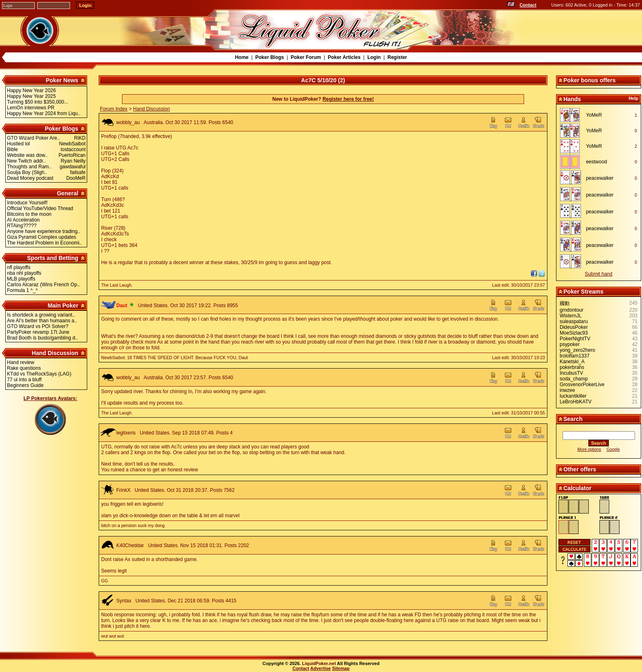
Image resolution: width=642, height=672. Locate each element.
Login (374, 57)
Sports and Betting (53, 258)
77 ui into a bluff (24, 380)
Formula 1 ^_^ (22, 290)
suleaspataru (574, 321)
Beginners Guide (25, 385)
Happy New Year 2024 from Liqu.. (44, 113)
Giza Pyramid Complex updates (42, 237)
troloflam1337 (575, 356)
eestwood (596, 162)
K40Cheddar (130, 545)
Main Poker (63, 305)
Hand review (21, 362)
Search (573, 419)
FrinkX (123, 490)
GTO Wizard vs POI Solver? (38, 326)
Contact (528, 5)
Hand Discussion (55, 353)
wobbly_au (128, 122)
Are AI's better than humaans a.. (42, 321)
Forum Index (114, 109)
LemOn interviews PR (31, 108)
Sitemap (341, 668)
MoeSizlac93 (574, 333)
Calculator (577, 488)
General (68, 193)
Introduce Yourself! (27, 203)
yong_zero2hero (578, 350)
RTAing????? (22, 226)
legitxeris (126, 433)
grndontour (572, 310)
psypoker (570, 344)
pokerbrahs (572, 367)
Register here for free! (348, 99)
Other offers (580, 469)
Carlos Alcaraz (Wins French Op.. (43, 285)
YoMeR (594, 115)
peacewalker (600, 178)
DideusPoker (574, 327)
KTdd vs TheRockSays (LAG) (39, 374)
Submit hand (598, 274)
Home (242, 57)
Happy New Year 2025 (31, 96)
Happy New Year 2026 (31, 91)
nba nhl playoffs (24, 273)
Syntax (124, 601)
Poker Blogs (269, 57)
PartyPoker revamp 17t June (38, 332)
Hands (572, 99)
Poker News (62, 80)
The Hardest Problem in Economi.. (44, 243)
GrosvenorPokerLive (582, 385)
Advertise (321, 668)
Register (397, 57)
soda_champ (574, 379)
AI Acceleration (23, 220)
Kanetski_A (572, 362)
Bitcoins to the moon (29, 214)
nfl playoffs (19, 267)
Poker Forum (306, 57)
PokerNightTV (575, 339)
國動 (565, 303)
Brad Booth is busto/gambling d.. (42, 338)
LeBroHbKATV (576, 402)
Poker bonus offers (590, 80)
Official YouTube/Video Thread (40, 208)
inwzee (567, 390)
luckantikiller (573, 396)
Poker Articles (344, 57)
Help (633, 98)
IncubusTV (571, 373)
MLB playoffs (21, 279)
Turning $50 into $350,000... (38, 102)
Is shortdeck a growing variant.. (41, 315)
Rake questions (24, 368)
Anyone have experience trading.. (44, 231)
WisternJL (571, 316)
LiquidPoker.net (319, 663)
